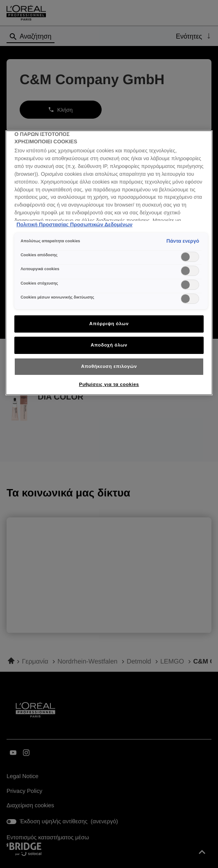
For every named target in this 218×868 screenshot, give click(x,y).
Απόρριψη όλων (109, 324)
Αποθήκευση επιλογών (109, 366)
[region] (109, 263)
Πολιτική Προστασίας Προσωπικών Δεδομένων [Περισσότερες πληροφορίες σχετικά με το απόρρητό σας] (74, 225)
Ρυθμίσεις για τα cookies (109, 384)
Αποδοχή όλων (109, 345)
